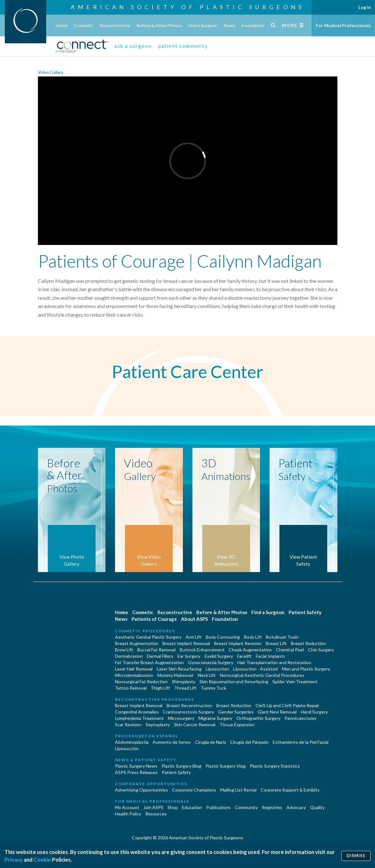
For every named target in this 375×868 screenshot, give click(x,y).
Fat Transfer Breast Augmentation (149, 662)
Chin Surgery (321, 650)
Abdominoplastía (132, 742)
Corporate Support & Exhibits (290, 790)
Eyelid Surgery (219, 656)
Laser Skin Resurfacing (179, 669)
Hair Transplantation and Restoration (274, 662)
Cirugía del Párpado (249, 742)
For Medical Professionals (343, 25)
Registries (272, 807)
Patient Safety (305, 612)
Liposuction (217, 669)
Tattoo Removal (131, 688)
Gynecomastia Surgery (211, 662)
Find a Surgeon (203, 25)
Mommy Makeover (176, 675)
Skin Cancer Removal (195, 725)
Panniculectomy (300, 718)
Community (246, 807)
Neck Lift (207, 675)
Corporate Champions (194, 790)
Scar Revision (128, 725)
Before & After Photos (159, 25)
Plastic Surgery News (136, 766)
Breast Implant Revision (238, 643)
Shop (173, 807)
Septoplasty (158, 725)
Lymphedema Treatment (139, 718)
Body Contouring (223, 637)
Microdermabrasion (134, 675)
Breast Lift (276, 643)
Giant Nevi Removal (277, 712)
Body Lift (253, 637)
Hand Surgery (314, 712)
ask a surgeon (133, 46)
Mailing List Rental (238, 790)
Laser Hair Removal (134, 669)
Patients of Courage (154, 619)
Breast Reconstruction (189, 705)
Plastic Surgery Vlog (226, 766)
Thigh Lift (160, 688)
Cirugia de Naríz (210, 742)
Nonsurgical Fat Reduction (141, 681)
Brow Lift (124, 650)
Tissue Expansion (237, 725)
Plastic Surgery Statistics (275, 766)
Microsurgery (181, 718)
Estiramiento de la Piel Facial (301, 742)
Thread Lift (185, 688)
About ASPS (194, 619)
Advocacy (296, 807)
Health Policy (128, 814)
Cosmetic (83, 25)
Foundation (253, 25)
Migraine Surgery (215, 718)
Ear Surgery (189, 656)
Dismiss (356, 856)
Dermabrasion (129, 656)
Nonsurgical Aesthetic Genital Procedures (262, 675)
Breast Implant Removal (186, 643)
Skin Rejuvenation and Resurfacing (234, 681)
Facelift (244, 656)
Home (62, 25)
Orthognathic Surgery (258, 718)
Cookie (42, 860)
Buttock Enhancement (202, 650)
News (230, 25)
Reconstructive (115, 25)
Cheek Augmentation (250, 650)
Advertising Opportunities (141, 790)
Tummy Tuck (213, 688)
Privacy (14, 860)
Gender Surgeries (236, 712)
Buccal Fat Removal (156, 650)
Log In (365, 7)
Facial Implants (270, 656)
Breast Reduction (308, 643)
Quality (317, 807)
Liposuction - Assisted (256, 669)
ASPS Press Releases (136, 772)
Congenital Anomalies (137, 712)
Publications (218, 807)
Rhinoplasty (184, 681)
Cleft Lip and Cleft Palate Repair (287, 705)
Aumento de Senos (172, 742)
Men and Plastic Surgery (306, 669)
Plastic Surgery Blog (181, 766)
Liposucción (127, 748)
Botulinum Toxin (282, 637)
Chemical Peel (290, 650)
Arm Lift (194, 637)
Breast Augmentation (137, 643)
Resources (156, 814)
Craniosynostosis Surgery (188, 712)
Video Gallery (51, 72)
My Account (127, 807)
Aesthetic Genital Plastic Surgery (148, 637)
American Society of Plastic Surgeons (188, 7)
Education (192, 807)
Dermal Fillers (160, 656)
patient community (183, 46)
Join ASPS (153, 807)
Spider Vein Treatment (295, 681)
